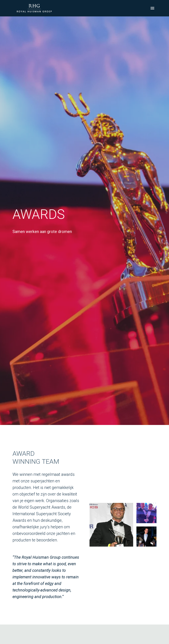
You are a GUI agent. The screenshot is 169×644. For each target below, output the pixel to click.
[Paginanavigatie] (152, 8)
